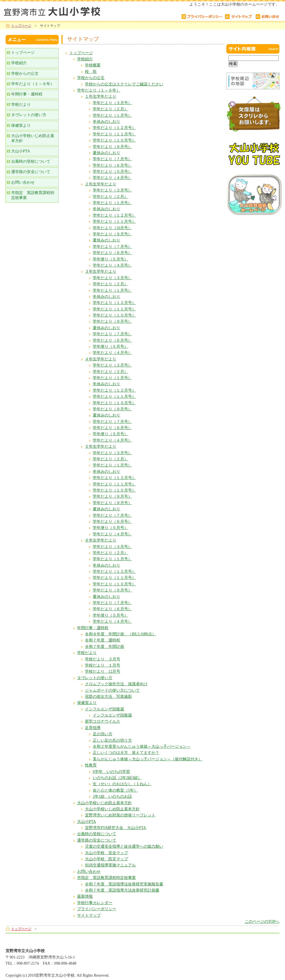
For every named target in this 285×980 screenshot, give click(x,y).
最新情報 (85, 896)
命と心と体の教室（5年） (115, 790)
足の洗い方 (103, 734)
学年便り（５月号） (110, 259)
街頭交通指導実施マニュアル (110, 865)
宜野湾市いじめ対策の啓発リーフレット (120, 815)
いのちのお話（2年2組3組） (117, 778)
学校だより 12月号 (103, 671)
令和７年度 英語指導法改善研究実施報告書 (124, 884)
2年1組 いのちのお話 (112, 796)
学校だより (87, 653)
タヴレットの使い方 (95, 678)
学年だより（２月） (110, 109)
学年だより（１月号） (112, 115)
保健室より (87, 703)
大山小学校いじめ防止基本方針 (104, 803)
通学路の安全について (97, 840)
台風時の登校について (97, 834)
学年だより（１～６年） (99, 90)
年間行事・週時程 (93, 628)
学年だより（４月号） (112, 178)
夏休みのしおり (106, 153)
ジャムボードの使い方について (112, 690)
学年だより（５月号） (112, 172)
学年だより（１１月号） (114, 134)
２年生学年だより (101, 184)
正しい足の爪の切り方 (112, 740)
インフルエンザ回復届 (104, 709)
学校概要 (93, 65)
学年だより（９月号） (112, 147)
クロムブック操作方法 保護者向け (116, 684)
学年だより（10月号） (112, 228)
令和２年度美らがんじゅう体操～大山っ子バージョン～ (142, 747)
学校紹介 (85, 59)
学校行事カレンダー (95, 903)
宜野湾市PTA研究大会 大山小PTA (116, 828)
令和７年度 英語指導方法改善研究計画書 (122, 890)
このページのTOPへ (262, 922)
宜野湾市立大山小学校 (70, 10)
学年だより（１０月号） (114, 140)
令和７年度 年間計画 (104, 647)
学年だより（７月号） (112, 159)
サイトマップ (89, 915)
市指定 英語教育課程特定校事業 (106, 878)
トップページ (21, 26)
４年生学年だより (101, 359)
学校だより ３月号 (103, 659)
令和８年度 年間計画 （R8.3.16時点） (120, 634)
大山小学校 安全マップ (106, 853)
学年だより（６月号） (112, 165)
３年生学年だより (101, 271)
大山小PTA (86, 822)
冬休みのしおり (106, 122)
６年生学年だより (101, 540)
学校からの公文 (91, 78)
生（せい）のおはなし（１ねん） (122, 784)
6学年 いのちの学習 (111, 772)
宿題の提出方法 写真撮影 (108, 697)
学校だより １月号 (103, 665)
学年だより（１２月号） (114, 128)
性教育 (91, 765)
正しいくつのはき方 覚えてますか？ (126, 753)
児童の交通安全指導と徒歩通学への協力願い (124, 846)
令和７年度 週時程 (103, 640)
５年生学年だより (101, 446)
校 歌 (91, 72)
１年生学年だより (101, 96)
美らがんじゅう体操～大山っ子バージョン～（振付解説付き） (148, 759)
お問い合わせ (89, 872)
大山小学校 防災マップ (106, 859)
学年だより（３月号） (112, 103)
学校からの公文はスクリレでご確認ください (124, 84)
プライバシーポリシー (97, 909)
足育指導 (93, 728)
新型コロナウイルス (103, 721)
